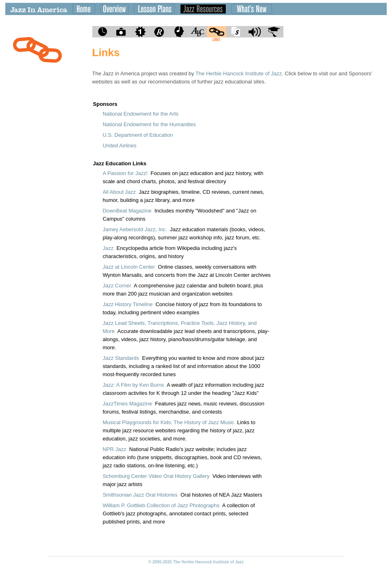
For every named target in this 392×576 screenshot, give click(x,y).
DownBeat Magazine (127, 211)
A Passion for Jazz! (125, 173)
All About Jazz (119, 192)
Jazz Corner (117, 286)
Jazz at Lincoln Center (129, 267)
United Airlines (119, 146)
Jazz (108, 248)
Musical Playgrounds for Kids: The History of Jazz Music (168, 422)
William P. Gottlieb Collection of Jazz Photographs (161, 505)
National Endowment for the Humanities (149, 124)
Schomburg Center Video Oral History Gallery (156, 476)
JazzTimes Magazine (127, 404)
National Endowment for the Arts (140, 114)
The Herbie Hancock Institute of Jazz (239, 73)
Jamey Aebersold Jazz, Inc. (135, 229)
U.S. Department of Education (138, 135)
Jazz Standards (121, 358)
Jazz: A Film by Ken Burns (133, 385)
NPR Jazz (114, 449)
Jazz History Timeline (127, 304)
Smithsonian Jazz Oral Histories (140, 495)
